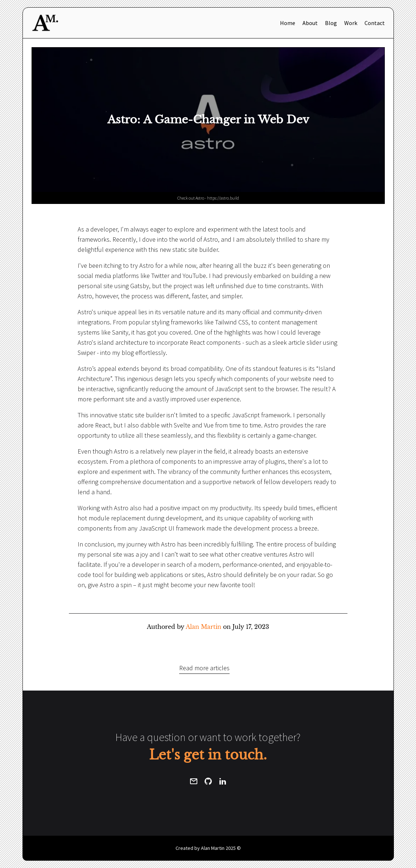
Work (351, 23)
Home (288, 23)
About (310, 23)
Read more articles (204, 668)
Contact (375, 23)
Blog (331, 23)
